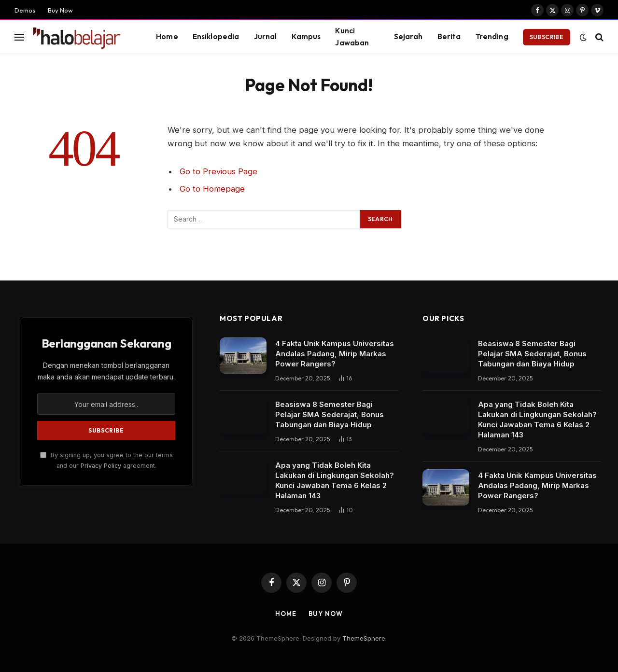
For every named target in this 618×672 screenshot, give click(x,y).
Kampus (306, 36)
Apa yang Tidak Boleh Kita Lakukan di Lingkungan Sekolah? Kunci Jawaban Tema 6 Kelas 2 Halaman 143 (335, 480)
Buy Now (60, 10)
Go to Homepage (212, 189)
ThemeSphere (364, 638)
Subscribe (547, 37)
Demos (25, 10)
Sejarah (408, 36)
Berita (449, 36)
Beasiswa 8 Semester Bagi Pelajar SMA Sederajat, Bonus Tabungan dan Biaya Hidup (330, 414)
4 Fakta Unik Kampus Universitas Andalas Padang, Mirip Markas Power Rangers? (335, 354)
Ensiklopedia (216, 36)
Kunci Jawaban (352, 37)
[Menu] (19, 37)
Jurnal (266, 36)
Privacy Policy (101, 466)
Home (167, 36)
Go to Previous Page (218, 171)
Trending (492, 36)
